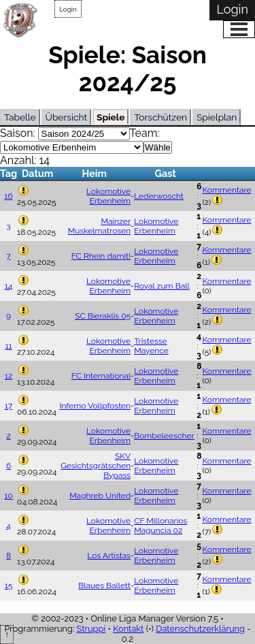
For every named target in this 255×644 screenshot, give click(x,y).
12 (8, 376)
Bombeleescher (164, 436)
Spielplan (217, 117)
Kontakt (128, 629)
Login (68, 9)
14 (9, 286)
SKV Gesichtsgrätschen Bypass (96, 466)
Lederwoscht (159, 196)
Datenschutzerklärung (200, 629)
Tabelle (20, 117)
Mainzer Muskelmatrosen (99, 226)
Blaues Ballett (104, 585)
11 (8, 346)
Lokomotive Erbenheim (108, 196)
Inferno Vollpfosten (95, 406)
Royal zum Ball (162, 286)
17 (9, 406)
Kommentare (226, 190)
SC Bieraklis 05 (103, 316)
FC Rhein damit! (101, 256)
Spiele (111, 117)
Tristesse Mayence (151, 346)
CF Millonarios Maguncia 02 (160, 526)
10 (8, 496)
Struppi (91, 629)
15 (9, 585)
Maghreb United (100, 496)
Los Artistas (109, 556)
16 (8, 196)
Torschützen (160, 117)
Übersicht (66, 117)
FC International (101, 376)
